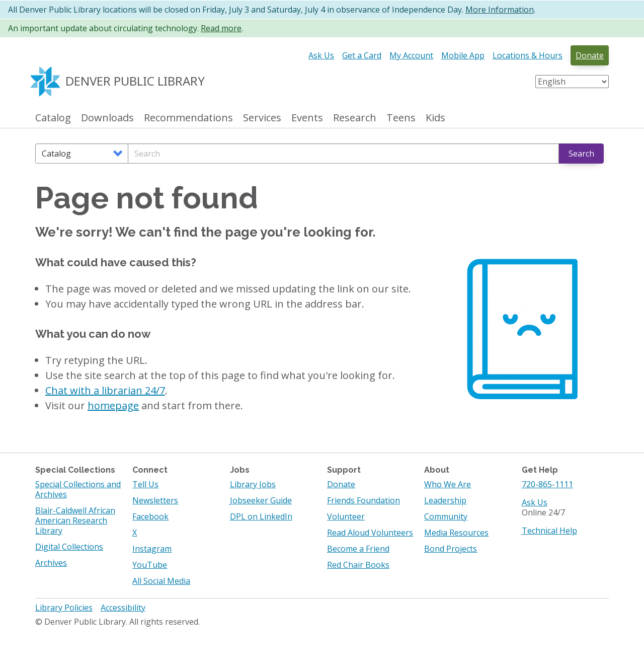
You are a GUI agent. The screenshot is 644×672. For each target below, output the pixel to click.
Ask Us (321, 55)
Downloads (107, 118)
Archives (51, 563)
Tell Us (145, 484)
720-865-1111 (547, 484)
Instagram (152, 549)
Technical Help (549, 531)
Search (581, 154)
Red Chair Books (358, 565)
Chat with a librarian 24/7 (105, 390)
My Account (411, 55)
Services (262, 118)
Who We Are (448, 484)
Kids (435, 118)
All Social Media (161, 581)
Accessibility (123, 608)
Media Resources (456, 533)
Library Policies (64, 608)
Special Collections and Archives (78, 489)
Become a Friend (358, 549)
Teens (401, 118)
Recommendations (188, 118)
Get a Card (362, 55)
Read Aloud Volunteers (370, 533)
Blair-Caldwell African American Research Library (75, 520)
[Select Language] (572, 82)
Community (446, 516)
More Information (500, 10)
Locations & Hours (528, 55)
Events (307, 118)
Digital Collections (69, 547)
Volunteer (346, 516)
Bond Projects (451, 549)
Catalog (53, 118)
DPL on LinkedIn (261, 516)
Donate (590, 55)
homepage (113, 405)
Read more (221, 28)
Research (355, 118)
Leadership (445, 500)
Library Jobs (253, 484)
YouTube (150, 565)
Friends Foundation (364, 500)
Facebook (150, 516)
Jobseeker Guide (261, 500)
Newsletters (155, 500)
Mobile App (463, 55)
